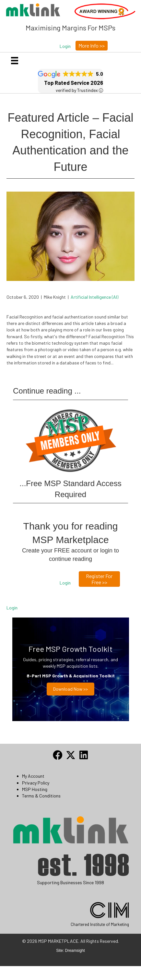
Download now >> (70, 689)
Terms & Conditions (41, 796)
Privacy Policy (36, 783)
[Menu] (15, 61)
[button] (65, 46)
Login (12, 608)
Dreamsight (75, 964)
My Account (33, 776)
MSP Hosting (35, 789)
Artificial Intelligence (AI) (94, 297)
